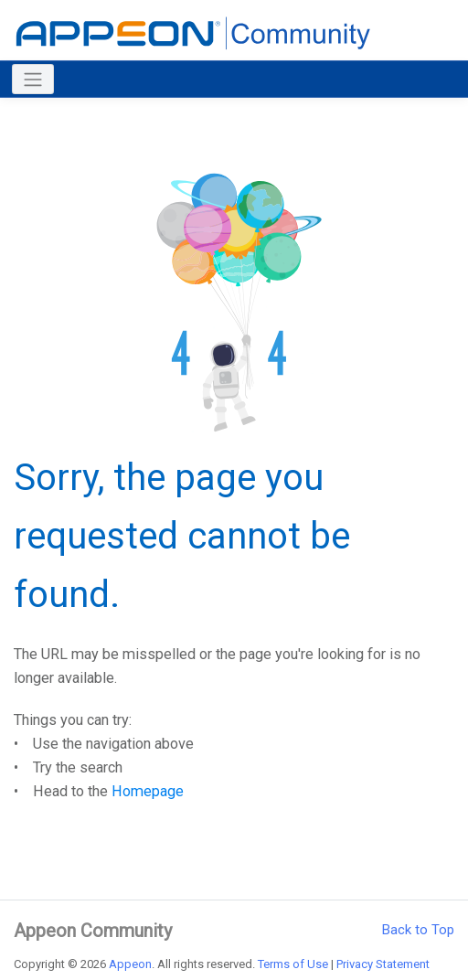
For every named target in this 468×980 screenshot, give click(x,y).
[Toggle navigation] (33, 79)
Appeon (130, 964)
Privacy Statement (383, 964)
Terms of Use (293, 964)
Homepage (148, 791)
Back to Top (418, 930)
